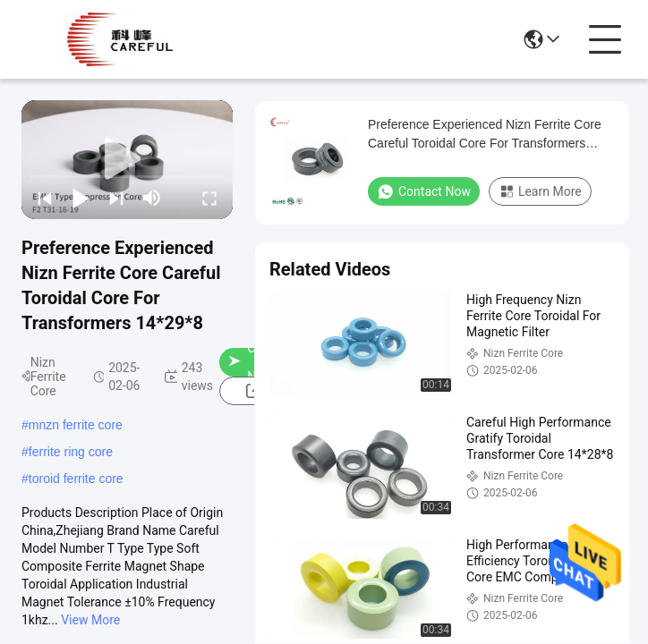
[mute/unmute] (152, 198)
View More (90, 620)
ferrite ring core (71, 452)
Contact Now (424, 191)
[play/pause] (81, 198)
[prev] (45, 198)
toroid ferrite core (76, 479)
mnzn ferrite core (76, 425)
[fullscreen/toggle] (209, 198)
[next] (116, 198)
